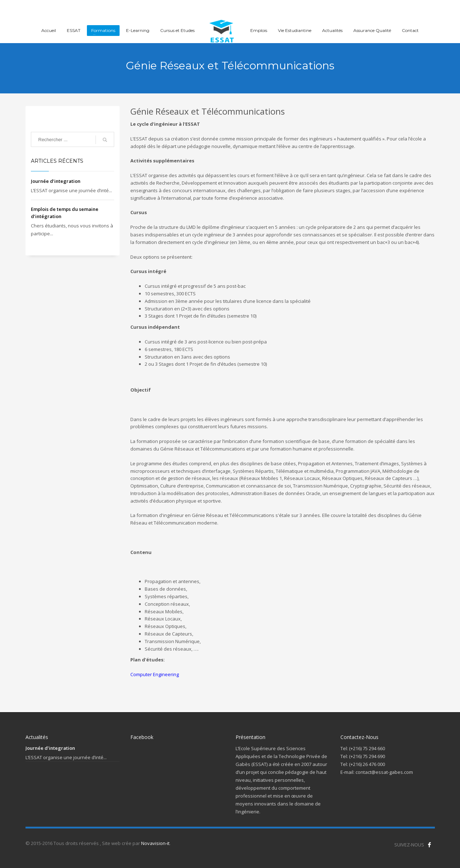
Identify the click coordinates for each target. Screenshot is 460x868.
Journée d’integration (56, 181)
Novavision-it (155, 843)
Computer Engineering (155, 674)
